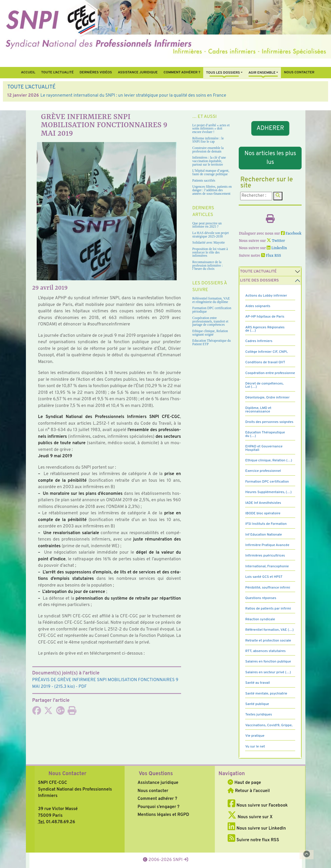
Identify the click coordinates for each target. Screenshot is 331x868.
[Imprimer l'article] (72, 713)
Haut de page (244, 783)
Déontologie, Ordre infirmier (267, 398)
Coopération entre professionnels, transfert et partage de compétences (210, 321)
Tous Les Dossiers (223, 73)
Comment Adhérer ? (182, 72)
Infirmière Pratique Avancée (267, 545)
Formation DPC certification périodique (212, 310)
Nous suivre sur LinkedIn (257, 829)
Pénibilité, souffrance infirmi (268, 588)
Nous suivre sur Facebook (258, 806)
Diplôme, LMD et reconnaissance (258, 410)
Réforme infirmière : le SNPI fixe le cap (208, 140)
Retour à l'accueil (249, 791)
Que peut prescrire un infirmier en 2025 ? (207, 225)
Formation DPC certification (267, 482)
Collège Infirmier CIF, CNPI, (266, 352)
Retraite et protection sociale (268, 641)
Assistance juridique (138, 72)
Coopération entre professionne (270, 373)
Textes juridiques (259, 715)
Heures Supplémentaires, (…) (268, 492)
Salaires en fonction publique (268, 662)
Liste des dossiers (259, 280)
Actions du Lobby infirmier (266, 296)
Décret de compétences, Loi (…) (264, 385)
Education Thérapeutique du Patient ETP (212, 342)
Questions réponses (261, 598)
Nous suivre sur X (250, 817)
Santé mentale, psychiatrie (266, 694)
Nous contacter (299, 72)
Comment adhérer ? (157, 799)
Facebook (291, 234)
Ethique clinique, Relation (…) (269, 460)
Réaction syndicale (260, 619)
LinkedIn (277, 248)
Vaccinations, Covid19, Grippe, (269, 725)
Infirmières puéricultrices (265, 556)
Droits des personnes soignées (269, 422)
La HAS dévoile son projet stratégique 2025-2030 (211, 235)
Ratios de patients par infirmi (268, 609)
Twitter (276, 241)
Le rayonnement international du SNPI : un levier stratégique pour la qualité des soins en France (133, 96)
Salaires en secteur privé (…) (268, 672)
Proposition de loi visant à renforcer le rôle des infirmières (210, 252)
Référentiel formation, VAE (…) (269, 630)
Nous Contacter (68, 774)
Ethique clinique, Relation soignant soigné (210, 333)
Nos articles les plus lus (270, 158)
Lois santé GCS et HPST (264, 577)
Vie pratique (255, 736)
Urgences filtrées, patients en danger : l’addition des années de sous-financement (212, 190)
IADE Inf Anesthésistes (263, 503)
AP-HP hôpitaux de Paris (265, 317)
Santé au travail (257, 683)
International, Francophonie (267, 566)
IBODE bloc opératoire (263, 513)
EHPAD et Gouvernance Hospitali (264, 448)
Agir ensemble (262, 73)
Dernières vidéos (96, 72)
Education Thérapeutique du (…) (265, 434)
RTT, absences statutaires (265, 651)
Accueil (28, 72)
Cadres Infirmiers (259, 341)
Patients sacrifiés (204, 181)
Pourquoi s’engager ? (158, 807)
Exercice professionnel (263, 471)
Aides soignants (258, 306)
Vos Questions (156, 774)
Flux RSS (271, 256)
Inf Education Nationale (263, 535)
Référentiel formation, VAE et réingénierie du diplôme (211, 300)
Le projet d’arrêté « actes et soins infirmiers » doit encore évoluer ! (211, 129)
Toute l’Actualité (57, 72)
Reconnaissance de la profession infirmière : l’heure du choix (208, 265)
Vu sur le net (255, 747)
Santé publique (257, 704)
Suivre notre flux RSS (253, 840)
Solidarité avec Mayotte (209, 243)
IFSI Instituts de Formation (266, 524)
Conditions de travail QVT (265, 362)
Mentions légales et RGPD (163, 815)
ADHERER (270, 128)
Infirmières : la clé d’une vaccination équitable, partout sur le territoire (209, 161)
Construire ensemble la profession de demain (208, 150)
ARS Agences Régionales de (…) (265, 329)
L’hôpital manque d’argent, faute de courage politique (211, 172)
